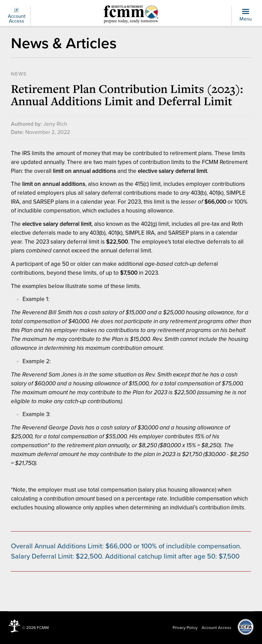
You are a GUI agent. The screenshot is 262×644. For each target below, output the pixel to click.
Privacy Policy (185, 628)
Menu (246, 15)
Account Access (16, 16)
